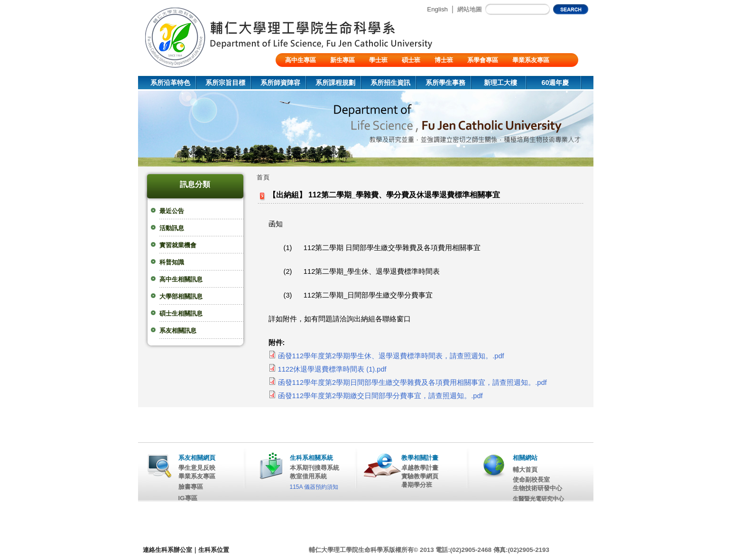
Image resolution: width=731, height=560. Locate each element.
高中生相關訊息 (181, 279)
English (437, 9)
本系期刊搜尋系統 (315, 468)
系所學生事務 (445, 83)
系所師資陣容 (280, 83)
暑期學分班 (417, 485)
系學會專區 (483, 60)
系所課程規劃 (335, 83)
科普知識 (172, 262)
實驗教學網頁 (420, 476)
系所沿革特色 (170, 83)
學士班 (378, 60)
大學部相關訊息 (181, 296)
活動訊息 (172, 228)
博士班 (444, 60)
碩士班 (411, 60)
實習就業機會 (178, 245)
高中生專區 (301, 60)
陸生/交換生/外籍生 (311, 74)
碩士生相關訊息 (181, 313)
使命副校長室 (531, 480)
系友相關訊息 (178, 331)
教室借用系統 (308, 476)
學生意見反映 (197, 468)
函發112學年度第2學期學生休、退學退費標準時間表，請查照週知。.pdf (391, 356)
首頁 (263, 177)
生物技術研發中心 (537, 488)
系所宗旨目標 (225, 83)
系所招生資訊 (390, 83)
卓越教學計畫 (420, 468)
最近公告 (172, 211)
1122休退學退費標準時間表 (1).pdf (332, 369)
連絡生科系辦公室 (167, 550)
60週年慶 (555, 83)
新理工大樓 (500, 83)
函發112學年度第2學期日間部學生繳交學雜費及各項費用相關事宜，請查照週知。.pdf (412, 383)
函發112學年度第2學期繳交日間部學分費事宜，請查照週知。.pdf (380, 396)
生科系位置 (214, 550)
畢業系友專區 (531, 60)
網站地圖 (470, 9)
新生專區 (342, 60)
